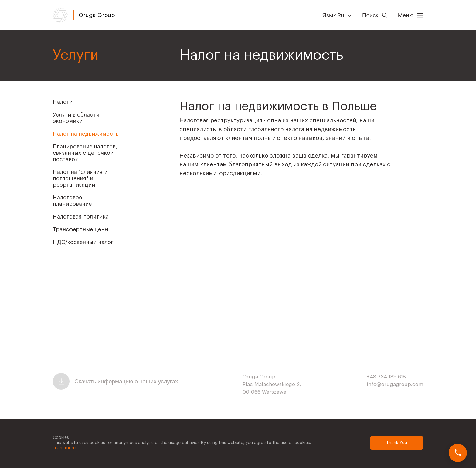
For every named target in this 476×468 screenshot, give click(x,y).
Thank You (397, 443)
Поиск (375, 15)
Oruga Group (97, 15)
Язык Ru (337, 15)
